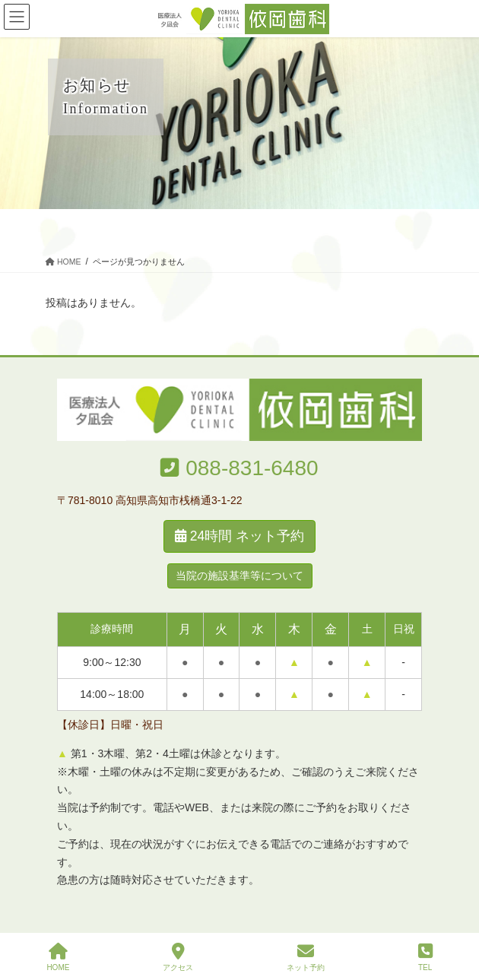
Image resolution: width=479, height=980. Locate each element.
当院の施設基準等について (239, 576)
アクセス (178, 957)
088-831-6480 (252, 468)
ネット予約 (306, 957)
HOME (58, 957)
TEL (425, 957)
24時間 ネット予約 (239, 536)
